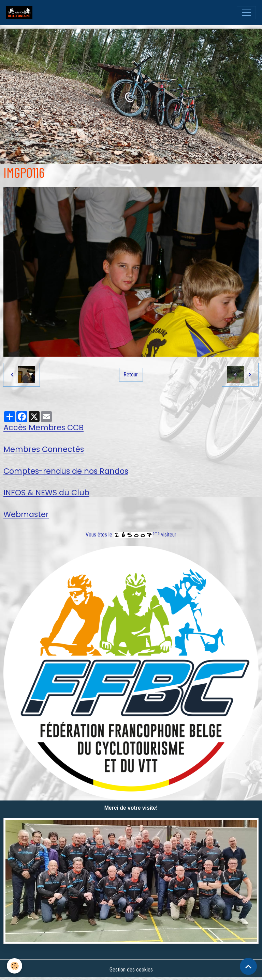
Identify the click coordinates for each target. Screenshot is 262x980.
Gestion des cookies (131, 970)
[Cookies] (14, 966)
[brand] (21, 13)
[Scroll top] (248, 966)
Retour (131, 375)
